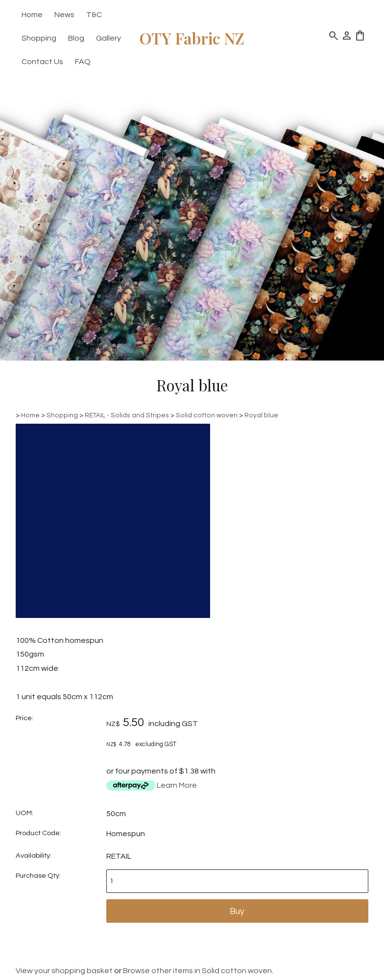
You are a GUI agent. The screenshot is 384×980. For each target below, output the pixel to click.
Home (32, 15)
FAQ (83, 62)
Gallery (108, 38)
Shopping (39, 38)
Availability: (34, 855)
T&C (94, 15)
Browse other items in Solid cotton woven (197, 971)
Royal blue (261, 415)
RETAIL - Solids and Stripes (127, 415)
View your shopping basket (64, 971)
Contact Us (42, 62)
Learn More (177, 785)
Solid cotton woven (207, 415)
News (64, 15)
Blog (76, 38)
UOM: (24, 813)
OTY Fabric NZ (192, 38)
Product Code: (38, 833)
